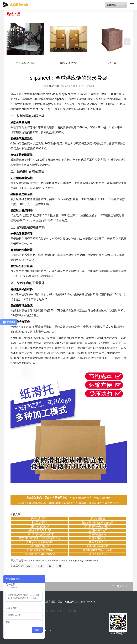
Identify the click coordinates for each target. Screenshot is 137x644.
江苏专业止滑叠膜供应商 (39, 542)
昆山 (58, 611)
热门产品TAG (69, 611)
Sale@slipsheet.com (58, 503)
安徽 (46, 611)
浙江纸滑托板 (98, 519)
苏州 (52, 611)
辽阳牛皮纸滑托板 (39, 527)
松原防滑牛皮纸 (98, 542)
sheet (40, 566)
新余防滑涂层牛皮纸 (98, 546)
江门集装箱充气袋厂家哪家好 (39, 554)
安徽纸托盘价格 (98, 534)
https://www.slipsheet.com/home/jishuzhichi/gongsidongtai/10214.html (61, 561)
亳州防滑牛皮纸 (98, 554)
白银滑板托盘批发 (39, 546)
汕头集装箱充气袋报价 (39, 530)
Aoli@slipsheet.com (35, 503)
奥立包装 (54, 86)
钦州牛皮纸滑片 (39, 519)
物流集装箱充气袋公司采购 (98, 550)
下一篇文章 (118, 586)
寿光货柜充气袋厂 (98, 530)
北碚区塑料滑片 (39, 523)
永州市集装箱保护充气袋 (39, 550)
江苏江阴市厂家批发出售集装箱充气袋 (39, 538)
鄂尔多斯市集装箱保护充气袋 (98, 523)
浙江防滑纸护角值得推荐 (98, 527)
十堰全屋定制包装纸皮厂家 (39, 534)
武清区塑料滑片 (98, 538)
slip (29, 566)
